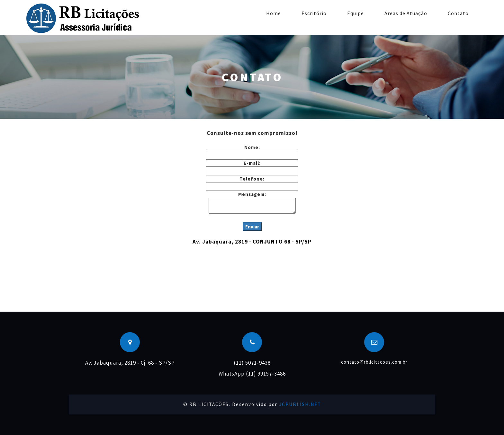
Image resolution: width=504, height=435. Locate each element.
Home (274, 13)
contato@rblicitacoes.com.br (374, 362)
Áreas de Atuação (406, 13)
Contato (458, 13)
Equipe (355, 13)
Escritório (314, 13)
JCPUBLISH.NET (300, 404)
